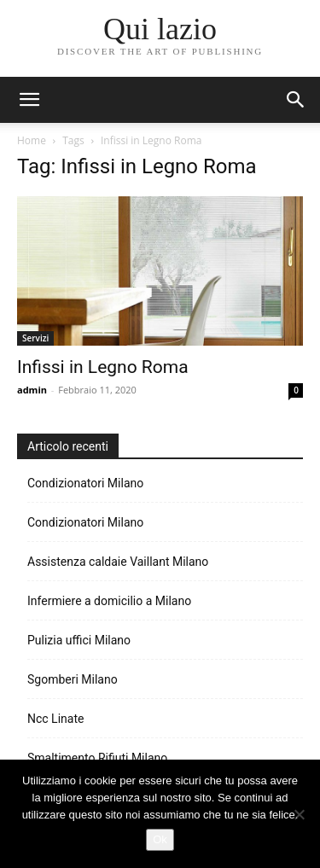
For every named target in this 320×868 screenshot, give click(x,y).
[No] (299, 814)
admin (32, 390)
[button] (296, 100)
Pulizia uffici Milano (79, 640)
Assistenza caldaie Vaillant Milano (118, 562)
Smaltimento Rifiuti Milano (97, 758)
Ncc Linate (55, 719)
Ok (160, 839)
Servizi (35, 338)
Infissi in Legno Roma (103, 367)
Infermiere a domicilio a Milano (109, 601)
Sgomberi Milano (73, 679)
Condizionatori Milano (85, 483)
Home (32, 140)
